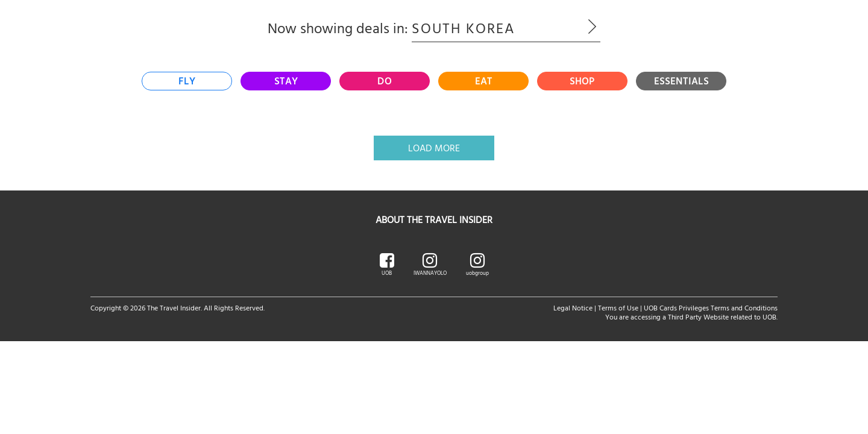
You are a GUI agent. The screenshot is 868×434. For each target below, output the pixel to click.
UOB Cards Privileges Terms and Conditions (711, 307)
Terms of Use (618, 307)
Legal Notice (573, 307)
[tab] (187, 81)
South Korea (506, 28)
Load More (434, 148)
